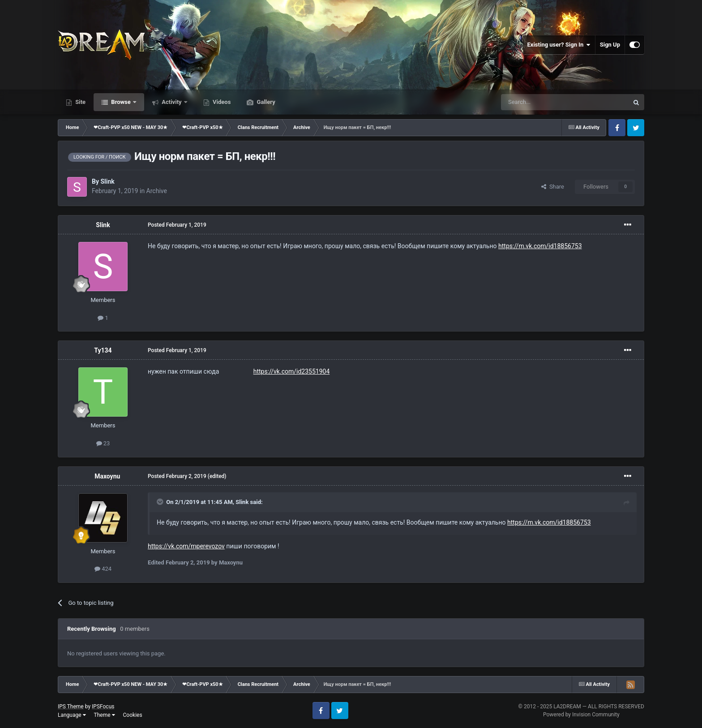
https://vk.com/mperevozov (186, 546)
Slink (107, 181)
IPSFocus (103, 706)
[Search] (544, 102)
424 (103, 569)
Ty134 (103, 350)
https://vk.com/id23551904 (292, 371)
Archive (157, 191)
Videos (221, 102)
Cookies (133, 715)
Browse (121, 102)
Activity (172, 102)
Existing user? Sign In (559, 45)
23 (103, 443)
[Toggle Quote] (161, 502)
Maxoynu (107, 476)
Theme (105, 715)
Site (80, 102)
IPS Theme (71, 706)
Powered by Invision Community (581, 715)
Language (72, 715)
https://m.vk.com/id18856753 (540, 246)
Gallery (265, 102)
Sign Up (610, 45)
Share (553, 187)
